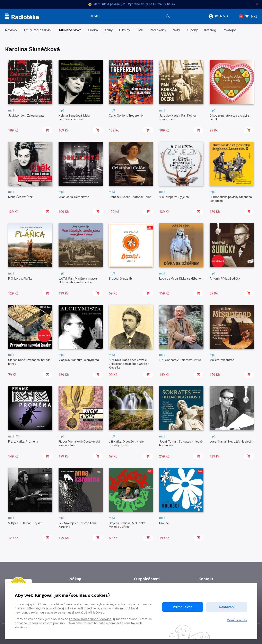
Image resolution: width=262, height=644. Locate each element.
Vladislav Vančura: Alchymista (79, 360)
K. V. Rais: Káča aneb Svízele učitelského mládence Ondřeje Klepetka (129, 364)
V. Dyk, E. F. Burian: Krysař (25, 523)
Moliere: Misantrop (222, 360)
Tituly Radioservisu (38, 30)
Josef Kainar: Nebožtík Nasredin (231, 442)
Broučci (164, 523)
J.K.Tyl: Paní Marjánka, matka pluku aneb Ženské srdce (78, 280)
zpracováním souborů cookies (90, 619)
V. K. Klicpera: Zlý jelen (174, 197)
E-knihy (125, 30)
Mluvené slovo (70, 30)
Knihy (108, 30)
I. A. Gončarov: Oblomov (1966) (180, 360)
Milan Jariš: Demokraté (74, 197)
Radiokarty (158, 30)
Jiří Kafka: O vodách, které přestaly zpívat (126, 443)
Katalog (210, 30)
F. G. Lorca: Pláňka (20, 279)
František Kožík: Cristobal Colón (130, 197)
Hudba (93, 30)
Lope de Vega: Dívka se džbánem (181, 279)
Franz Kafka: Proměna (23, 442)
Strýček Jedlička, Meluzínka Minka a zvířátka (127, 525)
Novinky (11, 30)
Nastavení (227, 607)
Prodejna (230, 30)
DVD (140, 30)
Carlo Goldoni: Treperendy (126, 116)
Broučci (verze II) (120, 279)
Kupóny (192, 30)
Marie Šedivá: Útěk (20, 197)
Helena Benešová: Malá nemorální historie (74, 117)
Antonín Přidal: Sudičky (225, 279)
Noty (176, 30)
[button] (221, 16)
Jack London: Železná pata (26, 116)
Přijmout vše (183, 607)
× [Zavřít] (257, 4)
